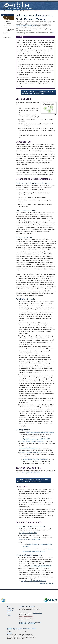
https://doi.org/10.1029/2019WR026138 (41, 566)
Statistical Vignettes (8, 21)
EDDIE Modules (19, 11)
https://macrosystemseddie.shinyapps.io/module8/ (40, 432)
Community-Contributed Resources (9, 26)
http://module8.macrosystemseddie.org (26, 26)
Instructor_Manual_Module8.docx (29, 448)
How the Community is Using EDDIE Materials (9, 30)
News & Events (6, 35)
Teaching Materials (11, 11)
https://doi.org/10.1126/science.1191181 (30, 540)
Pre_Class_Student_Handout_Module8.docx (32, 441)
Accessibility (10, 610)
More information (22, 621)
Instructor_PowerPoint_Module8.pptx (30, 453)
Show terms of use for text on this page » (26, 617)
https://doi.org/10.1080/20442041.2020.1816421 (34, 581)
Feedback (9, 616)
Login (49, 1)
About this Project (7, 37)
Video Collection (8, 24)
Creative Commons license (37, 613)
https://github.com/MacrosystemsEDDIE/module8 (36, 439)
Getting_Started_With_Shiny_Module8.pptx (35, 459)
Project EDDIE (3, 11)
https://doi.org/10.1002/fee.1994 (28, 533)
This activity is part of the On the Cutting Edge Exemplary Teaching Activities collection (33, 30)
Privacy (9, 614)
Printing (9, 612)
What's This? (9, 633)
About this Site (10, 609)
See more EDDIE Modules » (47, 583)
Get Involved (6, 33)
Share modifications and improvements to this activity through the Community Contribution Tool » (38, 93)
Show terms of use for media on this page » (27, 619)
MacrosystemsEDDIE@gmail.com (31, 473)
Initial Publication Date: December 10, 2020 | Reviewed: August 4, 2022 (35, 33)
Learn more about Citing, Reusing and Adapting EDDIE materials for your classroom (30, 623)
